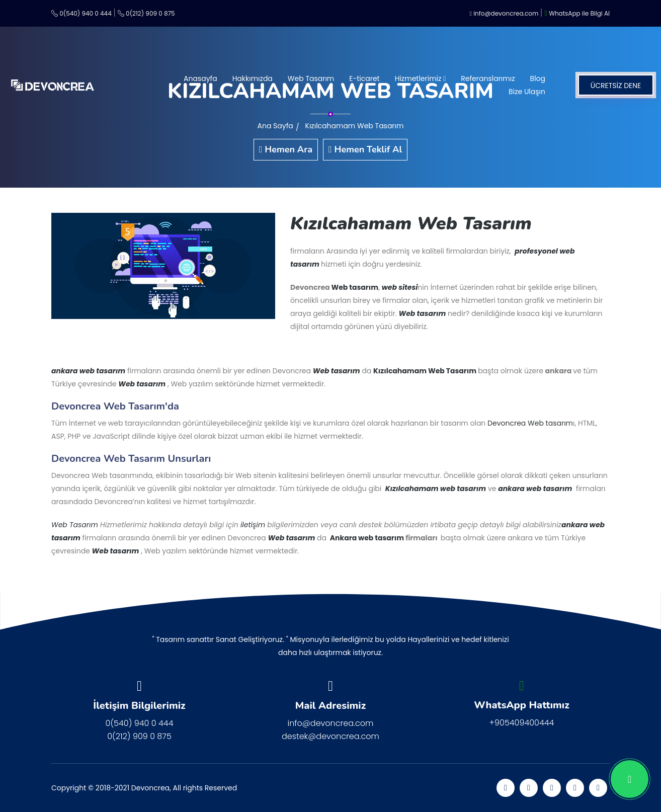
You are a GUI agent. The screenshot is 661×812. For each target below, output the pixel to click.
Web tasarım (355, 287)
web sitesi (400, 287)
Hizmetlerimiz (421, 78)
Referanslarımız (488, 78)
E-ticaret (364, 78)
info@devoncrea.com (504, 13)
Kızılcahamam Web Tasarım (355, 126)
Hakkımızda (253, 78)
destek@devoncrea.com (330, 736)
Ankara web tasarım (368, 538)
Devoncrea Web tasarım (530, 423)
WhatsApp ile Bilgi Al (577, 13)
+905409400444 (522, 723)
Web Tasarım (311, 78)
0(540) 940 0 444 (81, 13)
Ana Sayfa (275, 126)
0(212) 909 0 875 (146, 13)
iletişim (254, 525)
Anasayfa (200, 78)
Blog (538, 78)
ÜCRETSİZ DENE (616, 86)
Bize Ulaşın (527, 92)
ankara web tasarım (88, 371)
